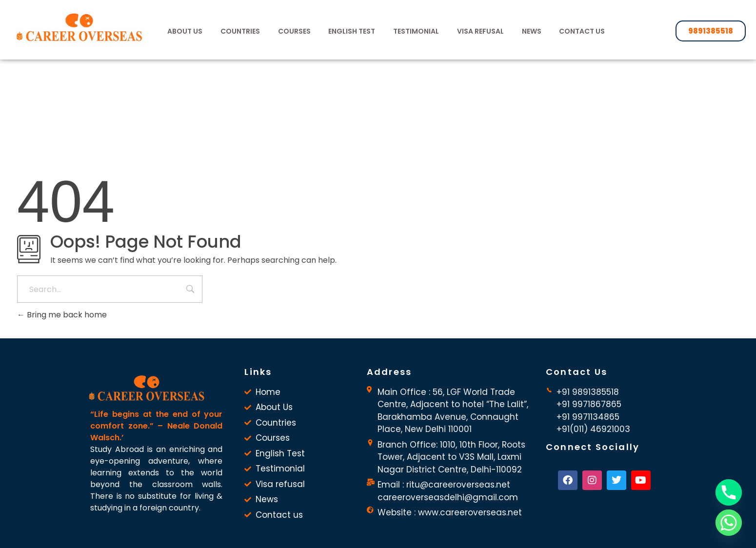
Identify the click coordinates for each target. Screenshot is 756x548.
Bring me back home (62, 315)
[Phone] (729, 492)
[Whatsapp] (729, 523)
